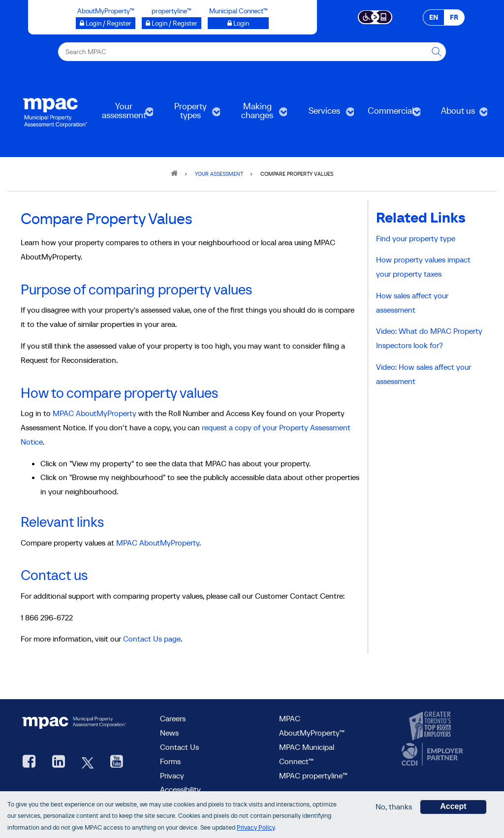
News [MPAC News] (169, 733)
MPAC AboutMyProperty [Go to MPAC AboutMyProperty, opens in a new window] (94, 413)
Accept (453, 807)
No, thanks (394, 807)
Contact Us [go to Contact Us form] (179, 747)
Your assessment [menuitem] (123, 114)
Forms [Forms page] (170, 761)
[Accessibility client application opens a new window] (375, 16)
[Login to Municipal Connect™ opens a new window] (238, 23)
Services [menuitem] (323, 114)
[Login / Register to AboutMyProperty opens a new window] (106, 23)
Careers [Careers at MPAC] (173, 718)
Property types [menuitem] (189, 114)
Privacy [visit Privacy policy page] (172, 775)
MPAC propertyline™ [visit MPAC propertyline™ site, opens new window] (313, 775)
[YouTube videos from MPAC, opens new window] (117, 762)
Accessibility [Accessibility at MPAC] (180, 789)
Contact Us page (152, 639)
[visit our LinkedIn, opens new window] (59, 762)
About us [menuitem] (457, 114)
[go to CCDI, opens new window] (431, 754)
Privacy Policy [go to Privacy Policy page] (256, 828)
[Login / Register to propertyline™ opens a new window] (172, 23)
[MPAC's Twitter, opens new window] (88, 762)
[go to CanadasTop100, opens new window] (431, 726)
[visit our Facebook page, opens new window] (29, 762)
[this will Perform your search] (437, 52)
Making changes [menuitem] (256, 114)
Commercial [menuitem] (390, 114)
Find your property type (416, 238)
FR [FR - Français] (454, 17)
